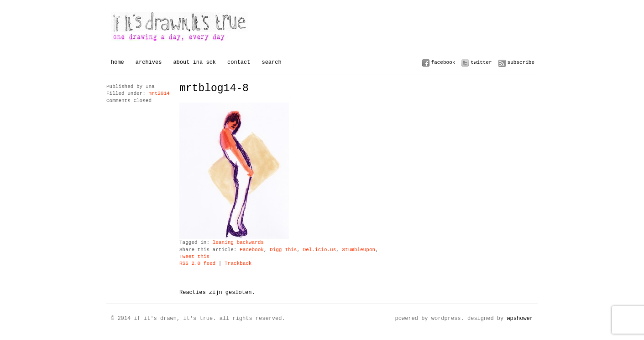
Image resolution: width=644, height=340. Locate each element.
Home (118, 62)
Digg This (283, 250)
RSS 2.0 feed (197, 264)
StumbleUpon (359, 250)
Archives (149, 62)
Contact (239, 62)
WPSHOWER (520, 318)
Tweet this (194, 257)
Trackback (238, 264)
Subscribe (521, 62)
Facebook (443, 62)
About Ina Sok (194, 62)
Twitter (481, 62)
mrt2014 (159, 94)
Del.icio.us (320, 250)
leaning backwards (238, 243)
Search (271, 62)
